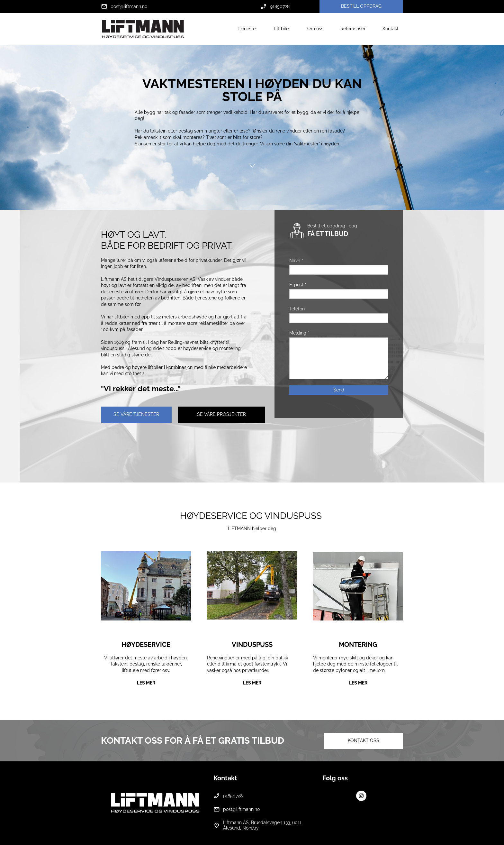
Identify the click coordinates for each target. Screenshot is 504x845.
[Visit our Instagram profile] (361, 796)
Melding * (299, 333)
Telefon (297, 309)
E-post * (298, 285)
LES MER (146, 683)
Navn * (296, 261)
